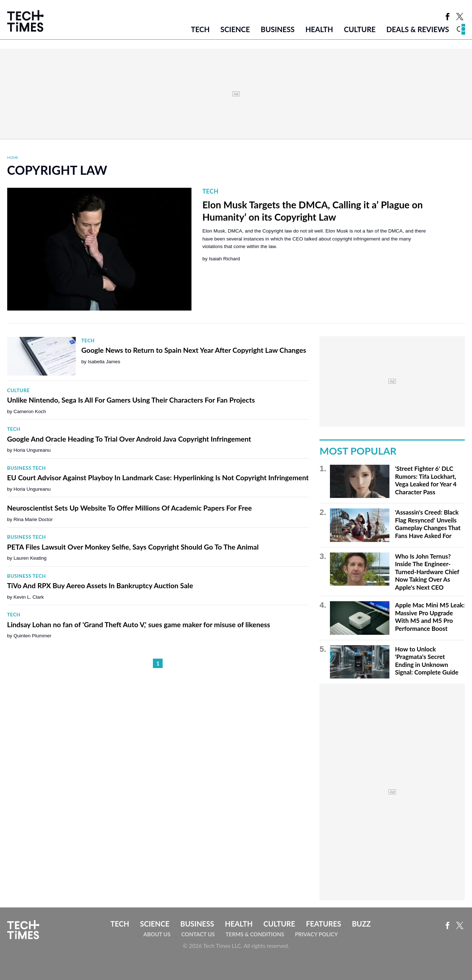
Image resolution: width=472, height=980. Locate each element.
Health (319, 29)
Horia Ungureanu (32, 450)
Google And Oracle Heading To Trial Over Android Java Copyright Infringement (129, 439)
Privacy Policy (316, 934)
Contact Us (198, 934)
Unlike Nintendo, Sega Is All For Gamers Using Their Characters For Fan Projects (131, 400)
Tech (200, 29)
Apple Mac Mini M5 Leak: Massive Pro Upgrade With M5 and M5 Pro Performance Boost (430, 617)
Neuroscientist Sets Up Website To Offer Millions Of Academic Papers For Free (130, 508)
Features (323, 924)
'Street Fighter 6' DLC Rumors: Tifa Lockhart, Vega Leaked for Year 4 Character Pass (426, 480)
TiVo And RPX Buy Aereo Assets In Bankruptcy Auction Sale (100, 586)
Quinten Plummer (33, 636)
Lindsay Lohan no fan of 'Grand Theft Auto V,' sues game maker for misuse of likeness (139, 625)
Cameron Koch (30, 411)
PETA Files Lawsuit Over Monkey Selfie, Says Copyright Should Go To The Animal (133, 547)
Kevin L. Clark (29, 597)
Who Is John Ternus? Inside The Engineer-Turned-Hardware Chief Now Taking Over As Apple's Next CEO (427, 572)
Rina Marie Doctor (33, 519)
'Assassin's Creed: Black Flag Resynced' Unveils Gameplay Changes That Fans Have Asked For (428, 524)
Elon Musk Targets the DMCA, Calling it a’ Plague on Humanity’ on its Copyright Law (312, 211)
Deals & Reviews (418, 29)
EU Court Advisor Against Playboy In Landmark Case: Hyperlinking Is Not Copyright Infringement (158, 478)
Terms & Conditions (255, 934)
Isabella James (104, 362)
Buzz (361, 924)
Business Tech (27, 468)
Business (278, 29)
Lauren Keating (30, 558)
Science (235, 29)
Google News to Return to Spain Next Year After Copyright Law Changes (194, 350)
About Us (157, 934)
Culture (360, 29)
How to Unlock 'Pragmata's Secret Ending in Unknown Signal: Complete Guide (427, 661)
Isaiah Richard (224, 259)
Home (13, 157)
